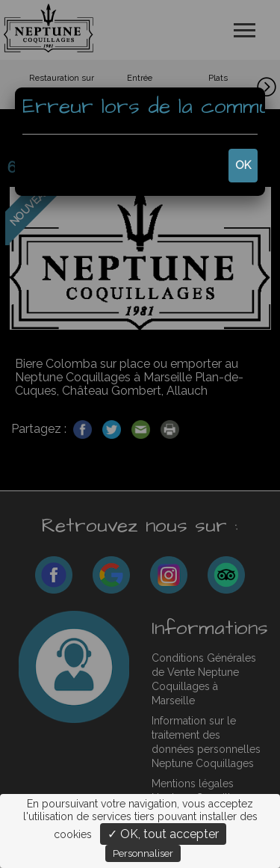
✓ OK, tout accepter (163, 834)
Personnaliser (143, 853)
